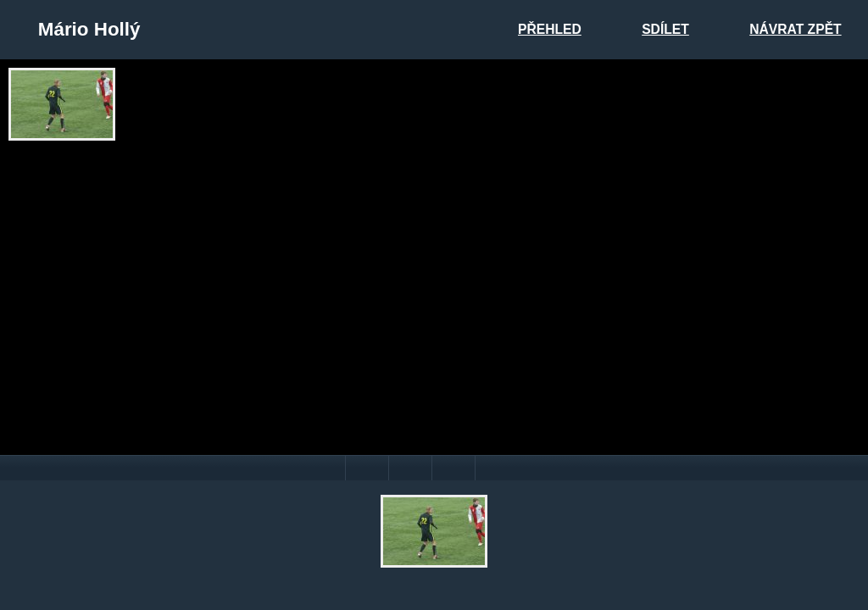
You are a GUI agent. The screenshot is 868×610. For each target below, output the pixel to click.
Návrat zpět (795, 29)
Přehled (550, 29)
